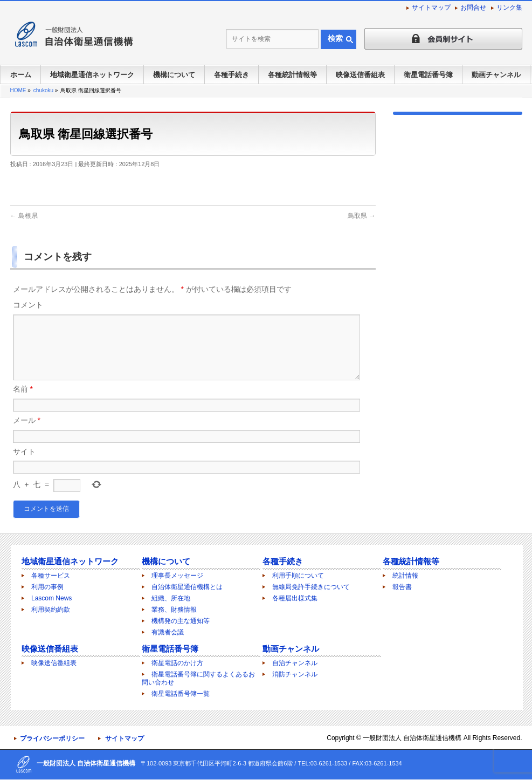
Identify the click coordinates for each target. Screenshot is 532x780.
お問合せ (473, 8)
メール (27, 433)
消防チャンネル (295, 675)
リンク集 (509, 8)
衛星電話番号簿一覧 (181, 694)
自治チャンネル (295, 663)
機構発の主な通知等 (181, 621)
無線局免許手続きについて (311, 587)
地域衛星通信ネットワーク (70, 562)
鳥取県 (361, 216)
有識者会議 (168, 633)
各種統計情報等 (411, 562)
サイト (24, 464)
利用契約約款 (51, 610)
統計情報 (405, 576)
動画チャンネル (291, 649)
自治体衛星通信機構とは (187, 587)
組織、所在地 (171, 599)
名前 (23, 402)
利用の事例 (47, 587)
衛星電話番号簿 (170, 649)
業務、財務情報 (174, 610)
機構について (166, 562)
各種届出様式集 (295, 599)
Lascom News (51, 599)
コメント (28, 305)
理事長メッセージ (177, 576)
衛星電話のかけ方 (177, 663)
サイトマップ (431, 8)
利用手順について (298, 576)
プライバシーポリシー (52, 739)
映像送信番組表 (50, 649)
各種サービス (51, 576)
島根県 (24, 216)
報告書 (402, 587)
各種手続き (283, 562)
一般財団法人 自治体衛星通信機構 (412, 738)
